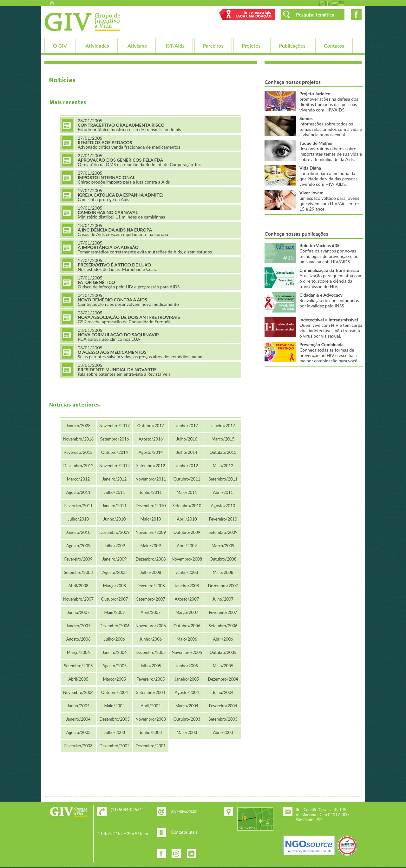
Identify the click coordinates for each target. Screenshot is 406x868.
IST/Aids (175, 46)
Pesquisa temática (315, 15)
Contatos (334, 46)
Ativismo (137, 46)
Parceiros (213, 46)
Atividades (97, 46)
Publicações (292, 46)
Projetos (251, 46)
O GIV (60, 46)
